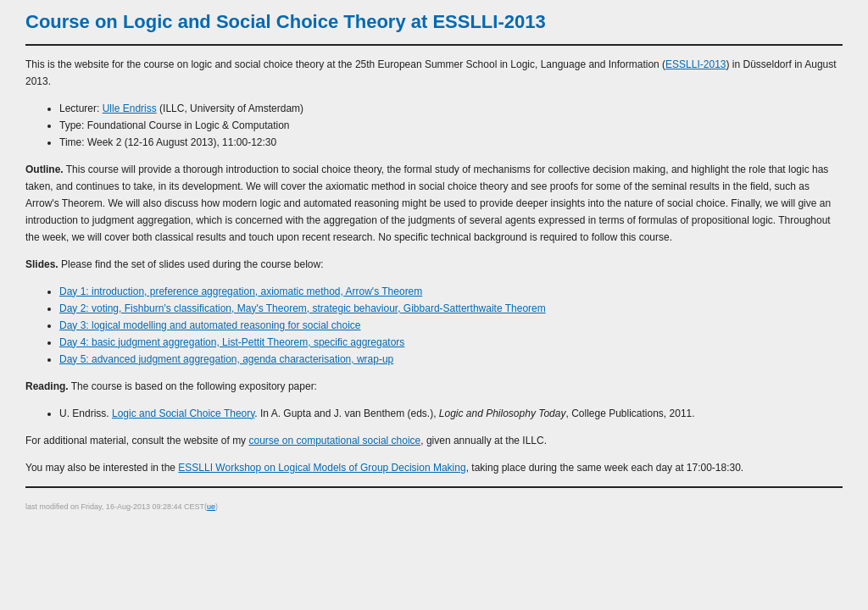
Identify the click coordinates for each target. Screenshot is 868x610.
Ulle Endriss (130, 108)
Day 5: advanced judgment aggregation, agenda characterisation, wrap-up (226, 359)
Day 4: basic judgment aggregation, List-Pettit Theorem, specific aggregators (232, 342)
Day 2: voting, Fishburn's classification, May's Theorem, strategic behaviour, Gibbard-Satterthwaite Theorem (303, 308)
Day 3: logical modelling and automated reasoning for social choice (210, 325)
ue (211, 507)
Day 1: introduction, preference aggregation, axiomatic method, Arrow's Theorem (241, 291)
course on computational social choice (334, 441)
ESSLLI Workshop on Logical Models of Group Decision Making (322, 468)
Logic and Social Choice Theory (183, 413)
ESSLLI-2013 (696, 64)
